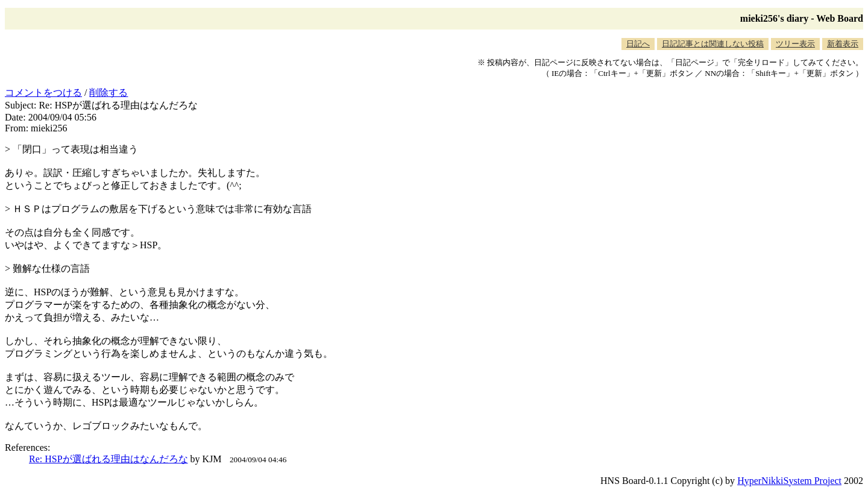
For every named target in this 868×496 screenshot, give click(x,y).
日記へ (638, 44)
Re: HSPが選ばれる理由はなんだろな (108, 459)
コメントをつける (43, 93)
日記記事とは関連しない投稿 (713, 44)
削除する (108, 93)
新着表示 (843, 44)
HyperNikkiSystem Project (789, 481)
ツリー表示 (795, 44)
